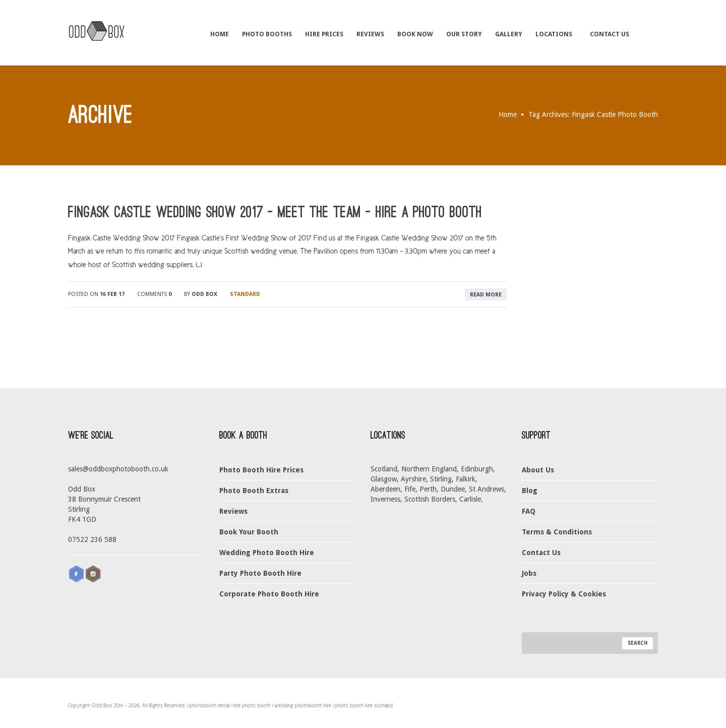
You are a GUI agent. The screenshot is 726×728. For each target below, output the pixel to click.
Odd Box (204, 294)
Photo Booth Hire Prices (261, 470)
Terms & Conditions (557, 532)
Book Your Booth (249, 532)
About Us (538, 470)
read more (486, 295)
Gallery (509, 34)
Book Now (415, 34)
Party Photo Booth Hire (260, 573)
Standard (245, 294)
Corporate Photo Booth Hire (269, 594)
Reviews (370, 34)
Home (220, 34)
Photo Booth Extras (254, 491)
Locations (557, 34)
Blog (530, 491)
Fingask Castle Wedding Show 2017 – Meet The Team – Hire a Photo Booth (275, 212)
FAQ (529, 511)
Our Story (464, 34)
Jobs (529, 573)
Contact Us (610, 34)
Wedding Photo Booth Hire (267, 553)
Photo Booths (267, 34)
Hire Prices (324, 34)
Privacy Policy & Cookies (564, 594)
